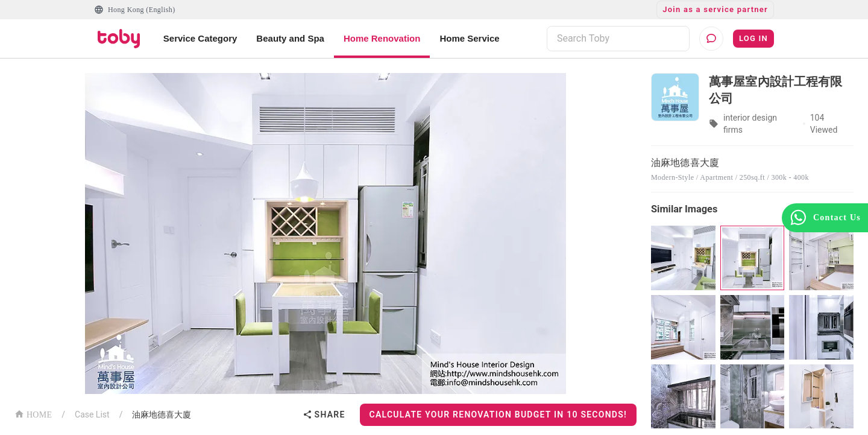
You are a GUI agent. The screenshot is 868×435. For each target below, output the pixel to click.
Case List (92, 414)
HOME (33, 414)
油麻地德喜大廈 (162, 414)
